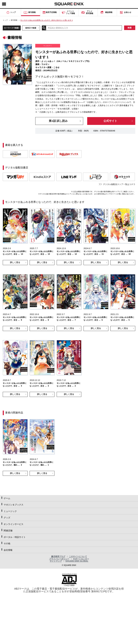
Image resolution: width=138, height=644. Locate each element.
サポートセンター (81, 559)
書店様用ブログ (58, 556)
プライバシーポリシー (59, 559)
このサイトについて (78, 556)
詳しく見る (15, 262)
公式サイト (110, 121)
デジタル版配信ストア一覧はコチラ (119, 184)
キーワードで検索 (11, 28)
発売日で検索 (31, 28)
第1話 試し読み (58, 121)
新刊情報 (14, 20)
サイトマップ (56, 561)
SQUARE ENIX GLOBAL (77, 561)
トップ (5, 20)
